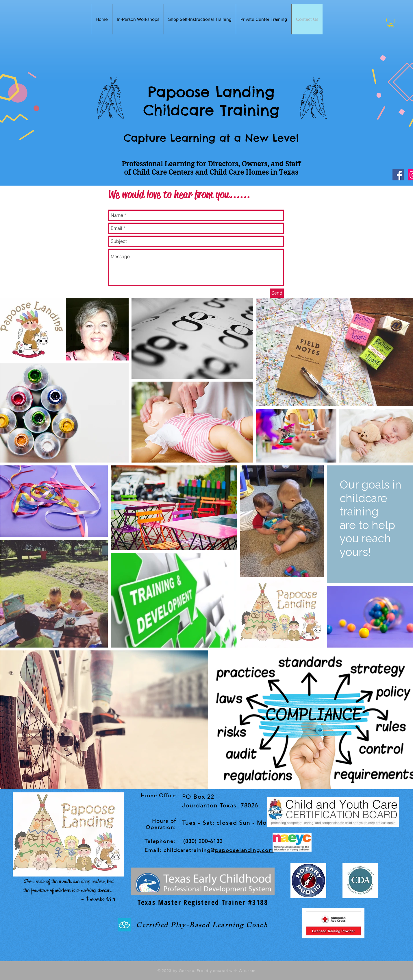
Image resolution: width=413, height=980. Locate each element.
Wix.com (247, 971)
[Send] (277, 293)
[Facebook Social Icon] (398, 175)
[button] (390, 23)
